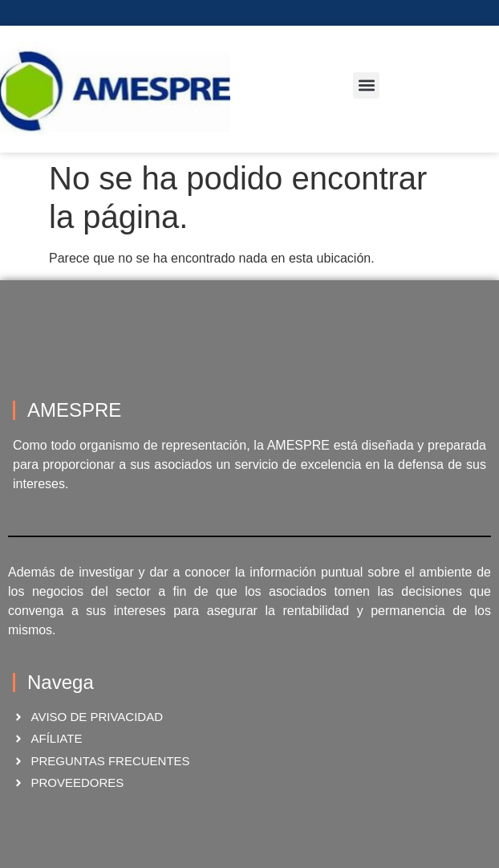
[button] (366, 86)
